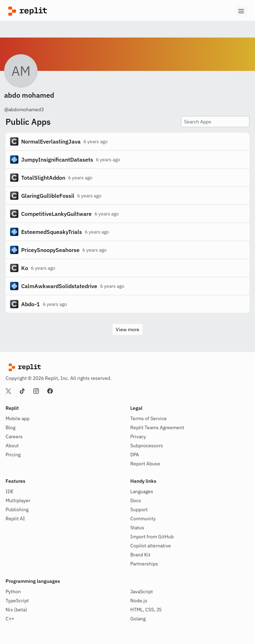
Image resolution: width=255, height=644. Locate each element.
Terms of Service (149, 418)
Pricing (13, 455)
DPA (135, 455)
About (12, 446)
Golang (138, 619)
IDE (10, 491)
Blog (10, 427)
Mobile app (18, 418)
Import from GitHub (152, 537)
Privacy (138, 437)
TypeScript (17, 601)
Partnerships (144, 564)
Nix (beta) (16, 610)
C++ (10, 619)
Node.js (139, 601)
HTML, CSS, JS (146, 610)
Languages (142, 491)
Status (137, 528)
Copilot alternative (151, 546)
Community (143, 519)
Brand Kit (140, 555)
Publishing (17, 510)
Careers (14, 437)
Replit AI (15, 519)
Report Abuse (145, 464)
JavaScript (142, 592)
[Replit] (68, 11)
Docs (136, 500)
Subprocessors (147, 446)
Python (13, 592)
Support (139, 510)
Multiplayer (18, 500)
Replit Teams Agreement (157, 427)
